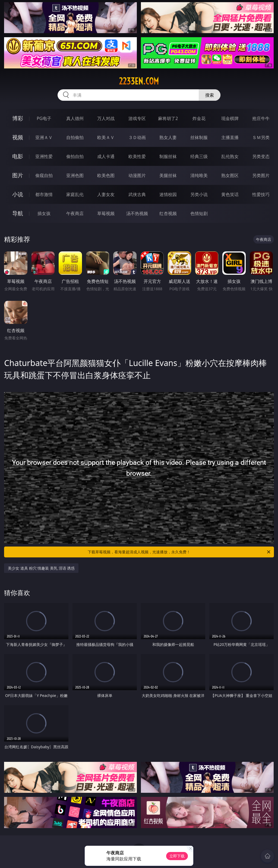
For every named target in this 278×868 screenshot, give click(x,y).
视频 (18, 137)
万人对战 (106, 118)
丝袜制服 (199, 137)
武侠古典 (137, 194)
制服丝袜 (168, 156)
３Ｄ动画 (137, 137)
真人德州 (75, 118)
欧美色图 (106, 175)
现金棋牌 (230, 118)
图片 (18, 175)
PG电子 (44, 118)
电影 (18, 156)
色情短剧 (199, 213)
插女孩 (44, 213)
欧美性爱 (137, 156)
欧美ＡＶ (106, 137)
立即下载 (177, 856)
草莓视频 (106, 213)
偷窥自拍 (44, 175)
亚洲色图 (75, 175)
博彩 (18, 118)
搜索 (210, 95)
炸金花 (199, 118)
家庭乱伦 (75, 194)
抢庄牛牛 (261, 118)
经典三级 (199, 156)
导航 (18, 213)
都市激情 (44, 194)
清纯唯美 (199, 175)
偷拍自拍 (75, 156)
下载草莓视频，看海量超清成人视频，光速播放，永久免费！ (179, 552)
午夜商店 (75, 213)
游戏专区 (137, 118)
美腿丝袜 (168, 175)
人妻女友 (106, 194)
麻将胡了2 (168, 118)
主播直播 (230, 137)
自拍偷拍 (75, 137)
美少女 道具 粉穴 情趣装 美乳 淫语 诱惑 (41, 568)
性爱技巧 (261, 194)
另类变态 (261, 156)
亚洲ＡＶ (44, 137)
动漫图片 (137, 175)
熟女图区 (230, 175)
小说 (18, 194)
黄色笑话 (230, 194)
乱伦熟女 (230, 156)
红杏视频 (168, 213)
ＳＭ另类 (261, 137)
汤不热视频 (137, 213)
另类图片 (261, 175)
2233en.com (139, 81)
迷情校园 (168, 194)
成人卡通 (106, 156)
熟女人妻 (168, 137)
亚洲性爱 (44, 156)
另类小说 (199, 194)
